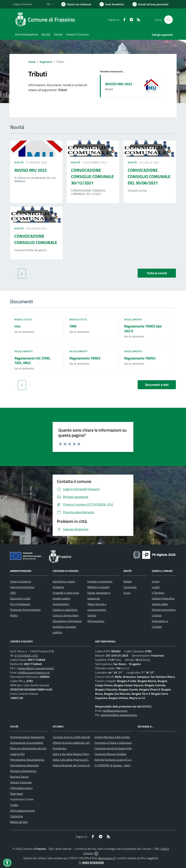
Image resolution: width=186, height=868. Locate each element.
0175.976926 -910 (26, 655)
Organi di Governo (21, 581)
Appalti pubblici (61, 598)
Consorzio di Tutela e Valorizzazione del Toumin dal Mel (126, 743)
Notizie (128, 581)
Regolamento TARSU (140, 358)
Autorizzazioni (61, 604)
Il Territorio (158, 593)
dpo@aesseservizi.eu (115, 711)
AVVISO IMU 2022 (119, 84)
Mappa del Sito (19, 822)
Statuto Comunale (21, 782)
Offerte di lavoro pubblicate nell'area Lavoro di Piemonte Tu (87, 743)
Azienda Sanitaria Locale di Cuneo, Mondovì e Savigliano (127, 760)
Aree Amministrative (22, 587)
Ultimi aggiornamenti (22, 811)
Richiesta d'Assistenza (23, 771)
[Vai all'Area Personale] (150, 4)
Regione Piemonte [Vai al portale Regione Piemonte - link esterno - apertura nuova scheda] (23, 4)
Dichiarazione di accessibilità (27, 743)
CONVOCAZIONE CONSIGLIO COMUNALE (36, 239)
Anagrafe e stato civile (66, 593)
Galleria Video (160, 604)
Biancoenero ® (107, 858)
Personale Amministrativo (25, 610)
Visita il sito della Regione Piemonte (74, 754)
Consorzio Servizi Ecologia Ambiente (116, 748)
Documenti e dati (157, 385)
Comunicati (130, 587)
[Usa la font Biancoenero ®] (76, 4)
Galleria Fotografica (163, 598)
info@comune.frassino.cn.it (34, 672)
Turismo (92, 615)
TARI (73, 326)
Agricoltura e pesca (64, 581)
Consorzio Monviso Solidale (110, 754)
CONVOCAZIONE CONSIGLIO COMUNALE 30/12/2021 (92, 176)
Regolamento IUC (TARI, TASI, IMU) (33, 361)
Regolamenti (133, 319)
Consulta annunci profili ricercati (71, 737)
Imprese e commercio (100, 581)
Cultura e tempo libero (66, 615)
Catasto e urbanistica (65, 610)
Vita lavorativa (96, 621)
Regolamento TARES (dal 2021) (143, 329)
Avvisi (127, 593)
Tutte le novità (157, 273)
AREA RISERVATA (91, 863)
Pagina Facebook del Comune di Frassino (76, 765)
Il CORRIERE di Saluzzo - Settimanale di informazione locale (130, 765)
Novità (19, 162)
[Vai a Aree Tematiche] (112, 4)
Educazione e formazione (67, 621)
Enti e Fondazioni (20, 604)
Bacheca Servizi (19, 777)
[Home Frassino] (46, 20)
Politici (14, 615)
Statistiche (16, 816)
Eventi (156, 581)
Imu (18, 326)
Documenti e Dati (20, 598)
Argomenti (46, 62)
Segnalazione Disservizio (24, 765)
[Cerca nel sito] (168, 20)
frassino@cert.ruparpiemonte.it (36, 668)
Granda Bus (59, 748)
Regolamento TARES (85, 358)
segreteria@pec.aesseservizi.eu (119, 715)
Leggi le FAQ (17, 754)
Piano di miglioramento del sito (28, 748)
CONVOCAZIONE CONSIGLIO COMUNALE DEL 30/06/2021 (149, 176)
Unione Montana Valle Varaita (112, 737)
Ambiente (58, 587)
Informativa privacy (21, 788)
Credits (14, 805)
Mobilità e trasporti (98, 587)
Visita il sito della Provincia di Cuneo (74, 760)
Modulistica (23, 319)
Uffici (13, 593)
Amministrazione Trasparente (27, 737)
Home (32, 62)
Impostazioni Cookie (22, 799)
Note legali (16, 794)
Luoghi (156, 587)
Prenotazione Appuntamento (27, 760)
